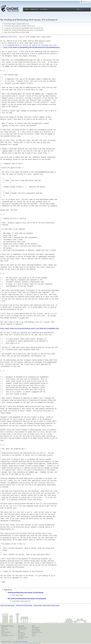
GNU (39, 643)
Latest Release (36, 629)
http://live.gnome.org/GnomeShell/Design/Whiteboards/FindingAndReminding (32, 47)
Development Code (23, 637)
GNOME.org (86, 2)
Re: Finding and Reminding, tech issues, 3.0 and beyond (27, 598)
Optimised (4, 643)
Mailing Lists (34, 9)
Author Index (55, 605)
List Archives (44, 9)
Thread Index (38, 605)
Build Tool (21, 639)
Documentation (22, 629)
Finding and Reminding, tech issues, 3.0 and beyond (26, 592)
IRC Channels (22, 634)
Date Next (11, 605)
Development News (37, 632)
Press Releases (36, 628)
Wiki (19, 631)
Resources (21, 626)
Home (27, 9)
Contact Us (4, 634)
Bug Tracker (21, 636)
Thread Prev (20, 605)
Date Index (47, 605)
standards (10, 643)
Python (34, 643)
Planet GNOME (36, 631)
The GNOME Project (7, 626)
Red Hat (20, 643)
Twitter (34, 636)
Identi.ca (34, 634)
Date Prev (4, 605)
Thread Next (28, 605)
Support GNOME (6, 632)
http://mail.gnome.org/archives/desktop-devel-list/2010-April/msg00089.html (30, 328)
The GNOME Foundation (8, 636)
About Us (4, 628)
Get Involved (5, 629)
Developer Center (23, 628)
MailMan (30, 643)
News (33, 626)
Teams (3, 631)
